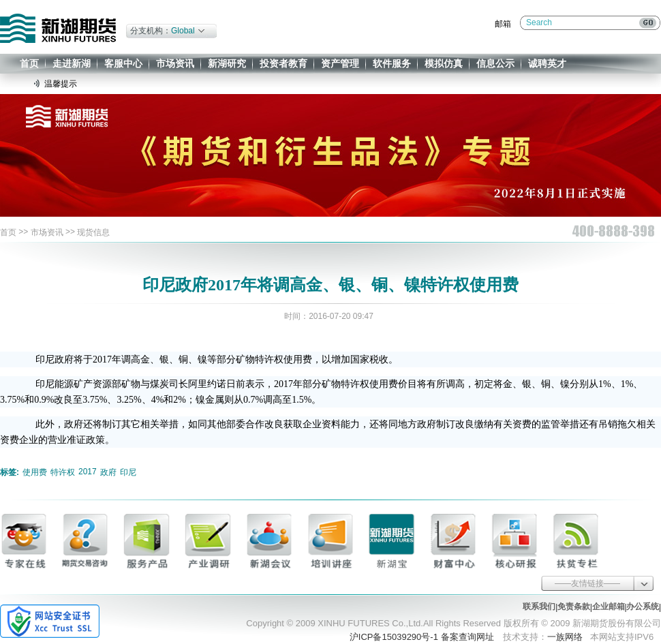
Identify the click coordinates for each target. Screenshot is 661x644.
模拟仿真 (444, 63)
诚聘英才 (547, 63)
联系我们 (539, 607)
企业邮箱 (609, 607)
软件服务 (392, 63)
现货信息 (93, 232)
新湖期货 (58, 28)
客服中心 (123, 63)
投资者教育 (283, 63)
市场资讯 (175, 63)
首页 (29, 63)
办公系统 (643, 607)
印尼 (128, 472)
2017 (88, 472)
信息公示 (495, 63)
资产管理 (340, 63)
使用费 (35, 472)
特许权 (63, 472)
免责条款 (574, 607)
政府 (108, 472)
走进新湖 (72, 63)
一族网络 (565, 637)
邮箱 (503, 24)
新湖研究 (227, 63)
